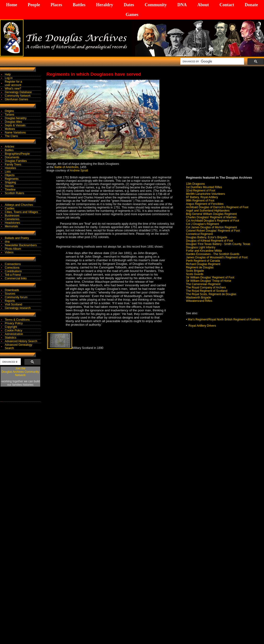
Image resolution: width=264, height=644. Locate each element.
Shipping (10, 182)
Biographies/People (17, 154)
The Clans (11, 136)
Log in (9, 78)
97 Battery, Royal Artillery (202, 197)
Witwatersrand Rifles (199, 301)
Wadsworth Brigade (198, 298)
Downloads (12, 290)
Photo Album (13, 249)
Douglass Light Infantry (201, 247)
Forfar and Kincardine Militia (204, 251)
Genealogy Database (18, 92)
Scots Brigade (195, 271)
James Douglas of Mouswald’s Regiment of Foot (217, 257)
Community (156, 5)
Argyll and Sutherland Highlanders (208, 211)
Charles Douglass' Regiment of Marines (211, 217)
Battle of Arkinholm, (67, 167)
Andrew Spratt (79, 170)
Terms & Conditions (17, 320)
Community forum (16, 297)
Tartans (9, 115)
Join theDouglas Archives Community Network (20, 372)
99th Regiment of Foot (200, 201)
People (34, 5)
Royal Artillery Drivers (202, 326)
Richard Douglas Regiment (203, 264)
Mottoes (10, 129)
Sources (10, 294)
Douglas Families (16, 161)
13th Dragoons (195, 184)
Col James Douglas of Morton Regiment (211, 227)
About (203, 5)
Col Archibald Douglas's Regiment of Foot (213, 221)
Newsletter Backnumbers (21, 245)
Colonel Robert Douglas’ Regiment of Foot (213, 231)
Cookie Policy (14, 330)
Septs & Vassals (15, 125)
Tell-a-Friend (13, 275)
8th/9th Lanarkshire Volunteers (205, 194)
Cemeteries (12, 219)
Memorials (11, 226)
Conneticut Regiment (199, 234)
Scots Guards (195, 274)
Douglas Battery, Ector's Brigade (207, 237)
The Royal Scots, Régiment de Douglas (211, 294)
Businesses (12, 216)
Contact (227, 5)
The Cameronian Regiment (203, 284)
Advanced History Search (21, 341)
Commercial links (16, 278)
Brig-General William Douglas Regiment (211, 214)
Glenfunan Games (16, 99)
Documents (12, 157)
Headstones (12, 223)
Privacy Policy (14, 323)
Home (12, 5)
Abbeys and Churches (19, 205)
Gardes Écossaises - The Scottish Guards (213, 254)
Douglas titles (13, 122)
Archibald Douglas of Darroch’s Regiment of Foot (217, 207)
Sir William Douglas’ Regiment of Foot (210, 277)
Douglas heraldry (16, 118)
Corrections (12, 268)
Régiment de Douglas (200, 267)
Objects (10, 175)
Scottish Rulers (14, 193)
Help (8, 75)
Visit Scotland (14, 304)
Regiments (12, 179)
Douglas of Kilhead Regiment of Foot (209, 241)
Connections (13, 264)
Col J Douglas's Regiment (202, 224)
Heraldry (104, 5)
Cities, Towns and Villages (21, 212)
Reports (10, 301)
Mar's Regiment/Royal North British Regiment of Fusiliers (224, 319)
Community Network (18, 96)
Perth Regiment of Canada (203, 261)
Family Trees (13, 165)
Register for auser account (13, 83)
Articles (9, 147)
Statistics (11, 338)
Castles (10, 208)
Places (56, 5)
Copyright (11, 327)
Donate (251, 5)
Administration (14, 334)
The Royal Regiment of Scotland (207, 291)
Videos (9, 252)
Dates (129, 5)
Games (132, 15)
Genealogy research (18, 308)
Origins (9, 111)
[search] (212, 61)
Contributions (13, 271)
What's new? (13, 89)
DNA (182, 5)
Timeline (10, 190)
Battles (79, 5)
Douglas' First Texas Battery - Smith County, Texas (218, 244)
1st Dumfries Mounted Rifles (204, 187)
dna (7, 242)
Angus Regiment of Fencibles (205, 204)
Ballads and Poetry (17, 238)
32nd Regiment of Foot (201, 191)
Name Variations (15, 133)
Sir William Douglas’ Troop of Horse (209, 281)
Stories (9, 186)
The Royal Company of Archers (206, 287)
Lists (8, 172)
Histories (10, 168)
